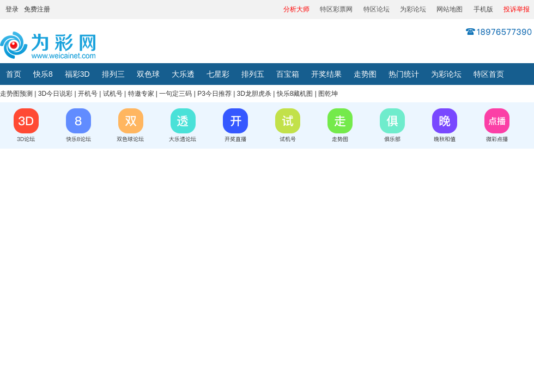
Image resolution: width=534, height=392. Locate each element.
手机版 (483, 9)
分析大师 (296, 9)
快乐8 (43, 74)
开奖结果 (326, 74)
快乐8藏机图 (295, 94)
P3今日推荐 (214, 94)
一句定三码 (175, 94)
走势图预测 (16, 94)
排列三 (113, 74)
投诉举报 (517, 9)
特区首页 (489, 74)
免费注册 (37, 9)
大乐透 (183, 74)
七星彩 (218, 74)
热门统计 (404, 74)
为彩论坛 (413, 9)
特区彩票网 (336, 9)
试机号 (113, 94)
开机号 (88, 94)
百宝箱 (288, 74)
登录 (12, 9)
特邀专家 (141, 94)
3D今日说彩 (55, 94)
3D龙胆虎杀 (254, 94)
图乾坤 (328, 94)
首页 (14, 74)
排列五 (253, 74)
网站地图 (450, 9)
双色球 (148, 74)
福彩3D (77, 74)
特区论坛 (377, 9)
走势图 (365, 74)
